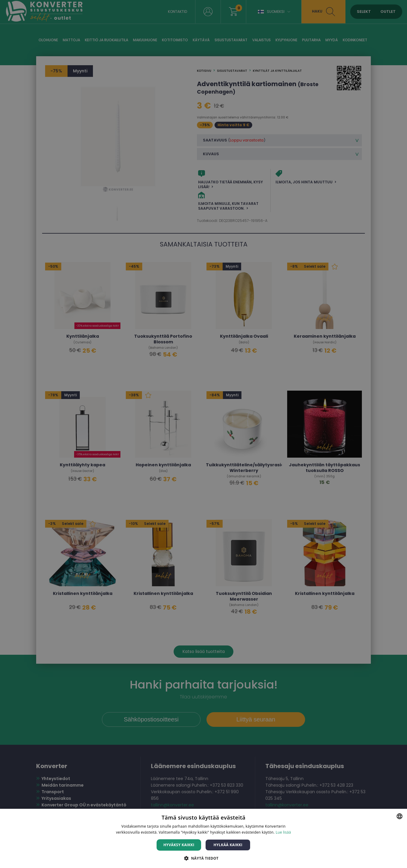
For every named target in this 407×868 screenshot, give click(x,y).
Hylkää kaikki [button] (228, 845)
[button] (203, 858)
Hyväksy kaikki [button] (179, 845)
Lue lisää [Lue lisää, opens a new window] (283, 832)
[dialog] (203, 434)
